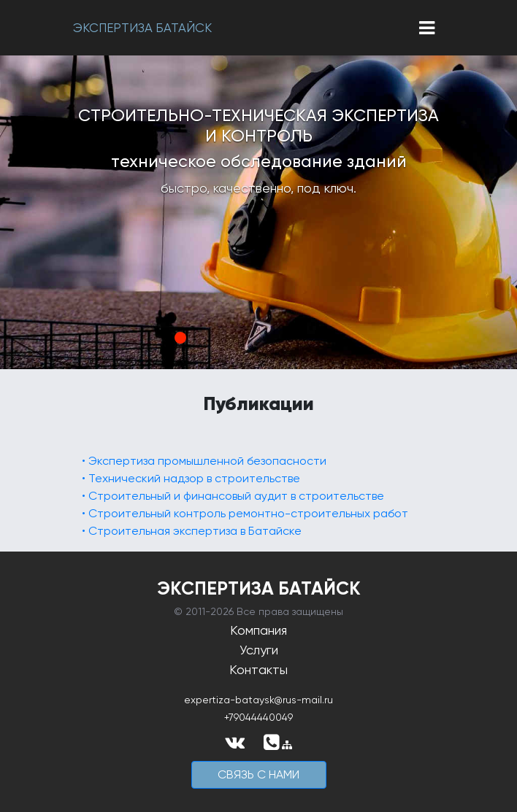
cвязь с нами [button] (258, 774)
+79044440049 (258, 717)
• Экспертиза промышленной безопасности (204, 461)
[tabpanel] (258, 212)
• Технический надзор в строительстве (191, 478)
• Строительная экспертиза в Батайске (192, 531)
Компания (258, 630)
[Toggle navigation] (427, 28)
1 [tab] (180, 338)
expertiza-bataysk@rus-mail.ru (258, 700)
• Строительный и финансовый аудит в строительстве (233, 496)
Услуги (259, 650)
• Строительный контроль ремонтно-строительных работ (245, 513)
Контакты (258, 669)
